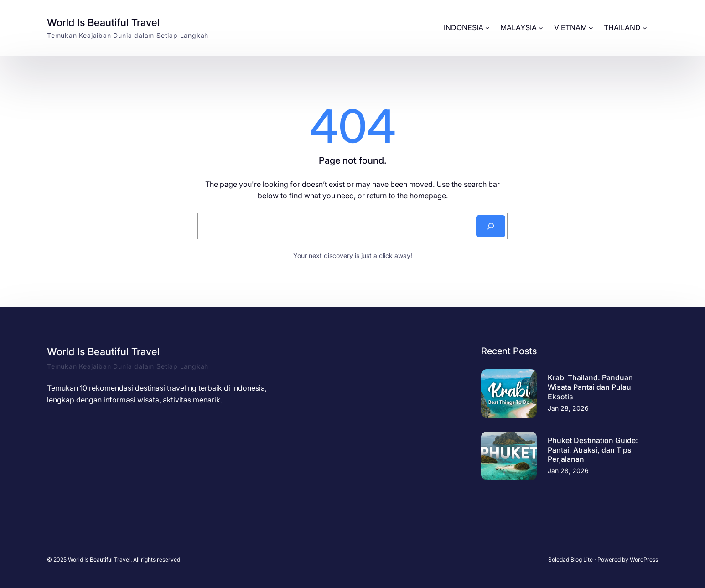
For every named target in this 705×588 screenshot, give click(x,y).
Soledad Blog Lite (570, 560)
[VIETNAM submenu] (591, 28)
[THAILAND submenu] (645, 28)
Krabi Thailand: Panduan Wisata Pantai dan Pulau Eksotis (590, 387)
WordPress (644, 560)
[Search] (491, 226)
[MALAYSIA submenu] (541, 28)
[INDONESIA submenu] (487, 28)
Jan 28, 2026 (568, 408)
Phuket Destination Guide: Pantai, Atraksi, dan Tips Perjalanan (593, 450)
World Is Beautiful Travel (103, 22)
